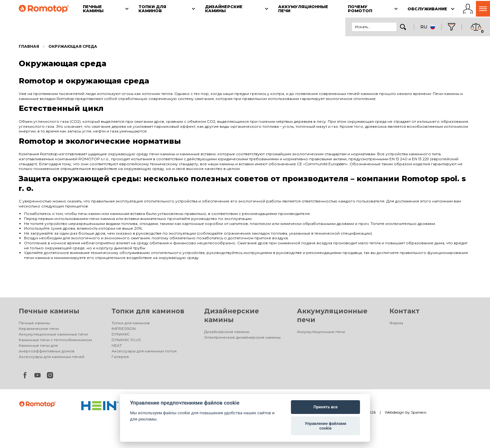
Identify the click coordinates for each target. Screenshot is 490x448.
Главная (29, 46)
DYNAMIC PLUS (126, 340)
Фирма (396, 323)
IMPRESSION (124, 329)
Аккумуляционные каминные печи (53, 334)
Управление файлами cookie (325, 426)
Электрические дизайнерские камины (242, 337)
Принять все (325, 407)
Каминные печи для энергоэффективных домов (47, 348)
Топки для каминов (148, 311)
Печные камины (49, 311)
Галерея (120, 357)
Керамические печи (39, 329)
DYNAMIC (121, 334)
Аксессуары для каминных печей (52, 357)
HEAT (117, 345)
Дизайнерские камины (227, 332)
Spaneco (419, 412)
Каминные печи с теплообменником (55, 340)
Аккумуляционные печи (321, 332)
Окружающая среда (73, 46)
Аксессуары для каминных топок (144, 351)
